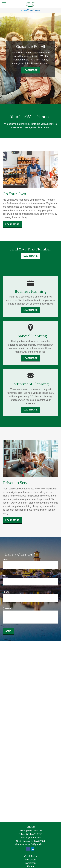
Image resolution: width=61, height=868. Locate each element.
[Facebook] (28, 849)
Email (6, 576)
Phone (6, 592)
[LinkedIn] (33, 849)
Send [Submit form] (8, 631)
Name (6, 559)
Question (7, 608)
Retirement (30, 860)
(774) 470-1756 (34, 834)
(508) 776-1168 (34, 831)
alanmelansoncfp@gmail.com (30, 844)
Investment (30, 863)
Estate (30, 866)
